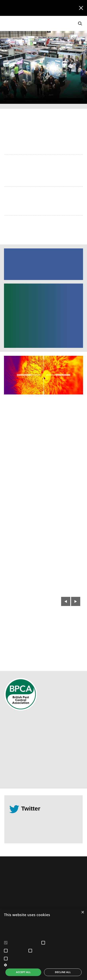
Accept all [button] (23, 972)
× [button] (83, 912)
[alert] (43, 944)
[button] (43, 965)
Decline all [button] (63, 972)
